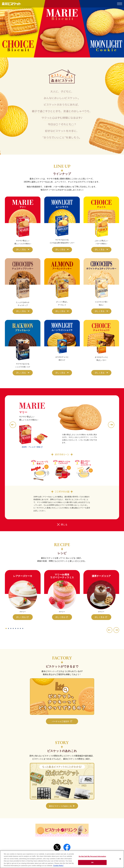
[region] (62, 859)
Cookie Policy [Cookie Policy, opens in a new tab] (58, 866)
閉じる (64, 525)
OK (92, 862)
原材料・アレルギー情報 (31, 447)
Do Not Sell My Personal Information (92, 856)
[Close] (120, 859)
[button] (13, 425)
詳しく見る (21, 250)
